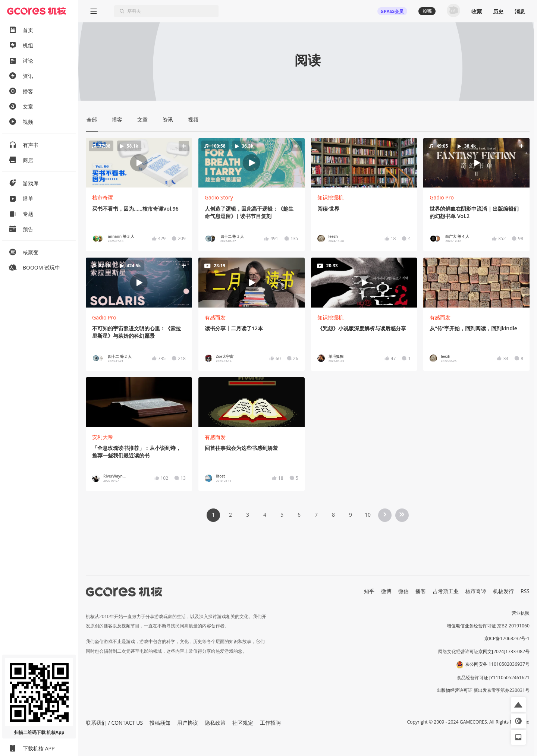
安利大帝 (103, 437)
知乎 (369, 591)
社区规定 (243, 723)
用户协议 (188, 723)
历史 (498, 11)
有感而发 (215, 317)
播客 (421, 591)
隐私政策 (215, 723)
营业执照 (521, 613)
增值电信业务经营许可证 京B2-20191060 (488, 626)
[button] (139, 163)
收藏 (477, 11)
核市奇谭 (103, 197)
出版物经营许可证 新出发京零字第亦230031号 (483, 690)
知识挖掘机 (330, 197)
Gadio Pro (442, 197)
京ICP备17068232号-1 (507, 638)
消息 (520, 11)
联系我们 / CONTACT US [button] (114, 723)
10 (368, 515)
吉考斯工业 (446, 591)
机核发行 (503, 591)
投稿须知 (160, 723)
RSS (525, 591)
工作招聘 (270, 723)
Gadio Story (219, 197)
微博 (386, 591)
